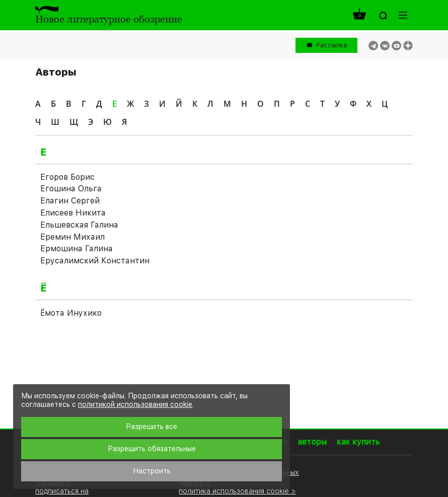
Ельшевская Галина (79, 225)
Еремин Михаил (72, 237)
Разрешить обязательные (152, 449)
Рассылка (331, 45)
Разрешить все (152, 427)
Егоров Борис (67, 177)
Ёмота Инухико (71, 313)
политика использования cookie (234, 491)
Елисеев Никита (73, 213)
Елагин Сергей (70, 201)
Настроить (152, 471)
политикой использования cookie (135, 404)
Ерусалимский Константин (95, 261)
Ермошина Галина (77, 248)
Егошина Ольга (71, 189)
